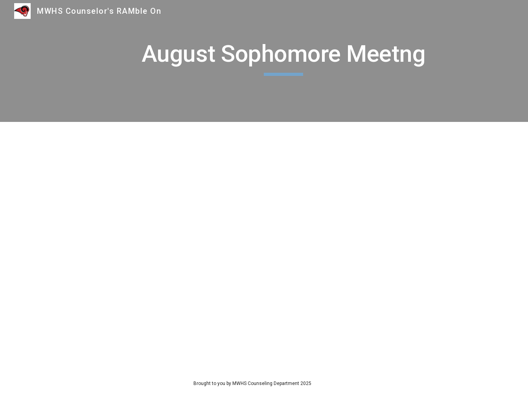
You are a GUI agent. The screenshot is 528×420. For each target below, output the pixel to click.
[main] (283, 61)
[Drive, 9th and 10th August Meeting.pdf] (264, 245)
